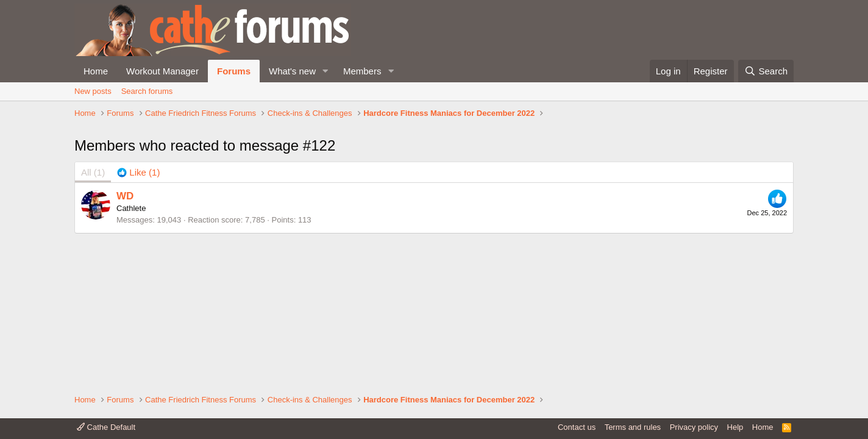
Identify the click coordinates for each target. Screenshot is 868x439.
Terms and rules (633, 427)
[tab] (138, 255)
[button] (325, 71)
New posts (93, 91)
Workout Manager (162, 71)
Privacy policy (694, 427)
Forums (234, 71)
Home (96, 71)
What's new (292, 71)
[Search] (766, 71)
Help (735, 427)
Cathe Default (106, 427)
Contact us (577, 427)
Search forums (147, 91)
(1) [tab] (93, 255)
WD (125, 278)
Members (362, 71)
